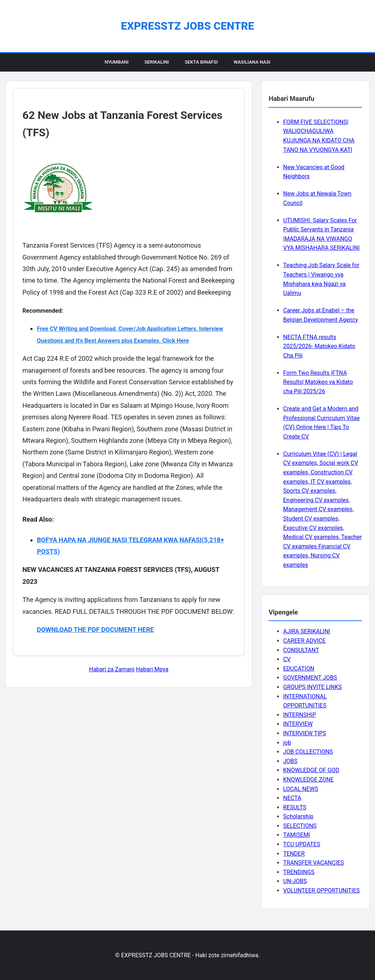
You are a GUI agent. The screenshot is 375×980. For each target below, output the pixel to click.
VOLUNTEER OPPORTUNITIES (321, 891)
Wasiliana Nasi (252, 62)
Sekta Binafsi (201, 62)
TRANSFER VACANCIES (314, 863)
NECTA (292, 798)
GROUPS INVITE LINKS (312, 687)
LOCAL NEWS (301, 789)
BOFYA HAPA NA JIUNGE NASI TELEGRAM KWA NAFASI (119, 540)
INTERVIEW (298, 724)
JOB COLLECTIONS (308, 752)
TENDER (294, 854)
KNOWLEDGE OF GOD (311, 770)
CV (287, 659)
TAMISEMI (297, 835)
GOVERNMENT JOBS (310, 678)
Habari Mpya (152, 669)
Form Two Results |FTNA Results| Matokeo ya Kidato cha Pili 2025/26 (318, 382)
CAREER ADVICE (304, 641)
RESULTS (295, 807)
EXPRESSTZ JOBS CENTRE (187, 26)
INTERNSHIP (300, 715)
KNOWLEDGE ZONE (308, 780)
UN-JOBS (295, 881)
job (287, 743)
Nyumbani (116, 62)
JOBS (290, 761)
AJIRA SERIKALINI (307, 631)
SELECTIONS (300, 826)
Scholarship (298, 816)
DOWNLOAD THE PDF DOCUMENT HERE (95, 630)
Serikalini (157, 62)
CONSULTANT (301, 650)
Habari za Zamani (112, 669)
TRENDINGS (299, 872)
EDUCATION (299, 669)
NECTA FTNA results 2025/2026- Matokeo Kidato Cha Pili (319, 346)
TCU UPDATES (302, 844)
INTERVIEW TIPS (305, 733)
